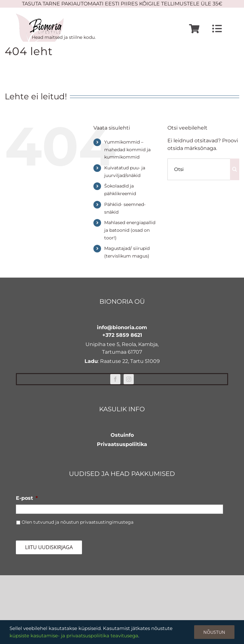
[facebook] (115, 379)
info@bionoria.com (122, 327)
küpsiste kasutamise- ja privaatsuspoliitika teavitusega (74, 636)
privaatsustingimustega (107, 522)
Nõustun (214, 632)
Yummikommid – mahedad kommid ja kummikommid (127, 150)
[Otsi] (199, 169)
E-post (27, 498)
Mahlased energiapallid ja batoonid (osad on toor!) (130, 230)
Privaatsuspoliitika (122, 444)
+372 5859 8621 (122, 335)
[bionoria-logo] (40, 16)
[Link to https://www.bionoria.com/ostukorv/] (194, 29)
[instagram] (129, 379)
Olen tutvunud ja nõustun (78, 522)
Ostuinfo (122, 435)
